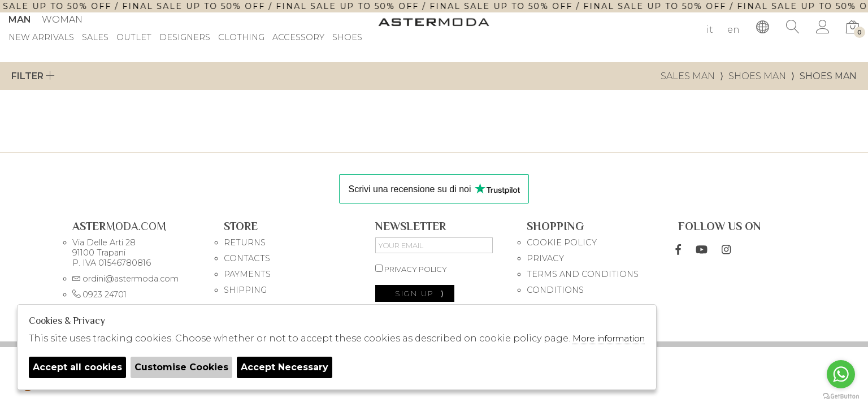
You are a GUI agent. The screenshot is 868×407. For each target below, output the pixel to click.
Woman (62, 20)
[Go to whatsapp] (841, 374)
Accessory (298, 38)
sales (95, 38)
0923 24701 (99, 295)
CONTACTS (247, 258)
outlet (134, 38)
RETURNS (245, 243)
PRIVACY (545, 258)
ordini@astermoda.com (125, 279)
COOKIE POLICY (562, 243)
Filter (33, 76)
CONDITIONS (555, 290)
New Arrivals (41, 38)
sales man (688, 76)
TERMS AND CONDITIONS (583, 274)
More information (609, 338)
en (734, 30)
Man (20, 20)
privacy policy (411, 269)
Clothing (241, 38)
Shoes (347, 38)
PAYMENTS (247, 274)
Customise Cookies (181, 367)
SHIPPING (245, 290)
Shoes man (757, 76)
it (710, 30)
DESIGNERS (185, 38)
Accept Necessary (285, 367)
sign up (420, 293)
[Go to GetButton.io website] (841, 396)
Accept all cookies (77, 367)
